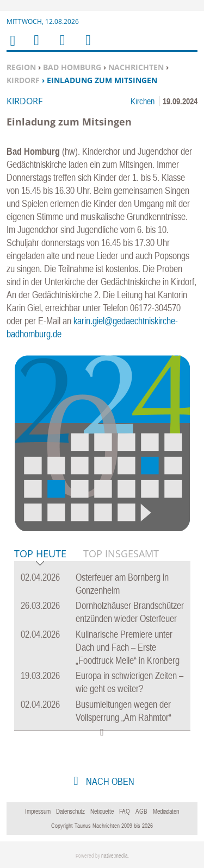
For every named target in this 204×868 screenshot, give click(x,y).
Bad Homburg (72, 67)
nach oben (109, 781)
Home (12, 48)
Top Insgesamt (121, 553)
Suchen (60, 47)
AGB (141, 812)
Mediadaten (166, 812)
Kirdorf (23, 80)
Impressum (38, 812)
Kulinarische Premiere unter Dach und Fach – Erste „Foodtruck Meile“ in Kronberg (128, 647)
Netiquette (102, 812)
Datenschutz (70, 812)
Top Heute (40, 554)
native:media (115, 856)
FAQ (125, 812)
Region (21, 67)
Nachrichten (136, 67)
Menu (36, 47)
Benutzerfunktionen (87, 47)
